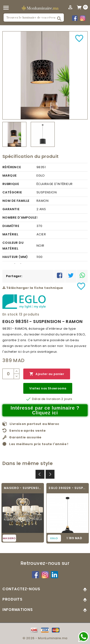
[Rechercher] (34, 18)
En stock (10, 314)
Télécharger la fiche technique (33, 288)
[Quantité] (8, 374)
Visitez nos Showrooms (48, 388)
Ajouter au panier (47, 374)
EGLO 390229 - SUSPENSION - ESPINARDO (68, 488)
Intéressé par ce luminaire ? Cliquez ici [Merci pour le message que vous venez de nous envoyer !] (45, 410)
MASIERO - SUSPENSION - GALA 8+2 (23, 488)
